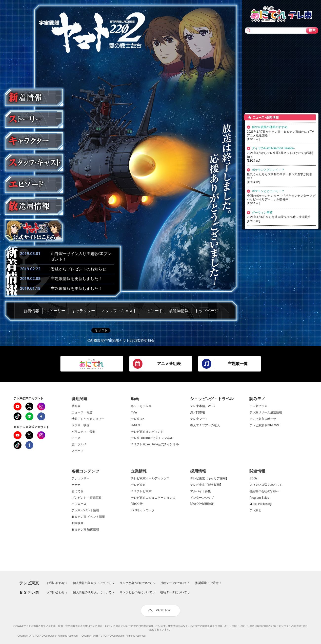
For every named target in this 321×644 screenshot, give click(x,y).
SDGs (253, 479)
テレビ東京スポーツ (263, 419)
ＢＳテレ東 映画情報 (85, 530)
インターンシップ (202, 498)
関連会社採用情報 (202, 504)
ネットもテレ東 (141, 406)
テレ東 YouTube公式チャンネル (152, 438)
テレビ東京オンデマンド (147, 432)
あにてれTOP (268, 14)
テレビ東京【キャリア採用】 (209, 479)
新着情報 (31, 311)
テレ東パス (79, 504)
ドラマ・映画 (80, 425)
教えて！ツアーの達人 (205, 425)
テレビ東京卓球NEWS (264, 425)
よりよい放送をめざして (266, 485)
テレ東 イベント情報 (85, 510)
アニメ (76, 438)
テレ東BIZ (138, 419)
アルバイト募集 (201, 491)
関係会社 (137, 504)
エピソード (153, 311)
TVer (134, 413)
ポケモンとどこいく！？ (268, 170)
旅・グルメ (79, 444)
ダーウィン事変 (262, 213)
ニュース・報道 (82, 413)
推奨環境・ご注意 (207, 583)
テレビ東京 (138, 485)
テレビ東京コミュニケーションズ (153, 498)
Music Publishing (261, 504)
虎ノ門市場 (198, 413)
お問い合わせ (56, 583)
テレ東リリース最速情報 (266, 413)
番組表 (76, 406)
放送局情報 (179, 311)
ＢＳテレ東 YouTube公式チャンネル (155, 444)
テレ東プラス (258, 406)
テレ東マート (199, 419)
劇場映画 (78, 523)
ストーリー (55, 311)
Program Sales (259, 498)
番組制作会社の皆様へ (264, 491)
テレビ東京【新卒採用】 (206, 485)
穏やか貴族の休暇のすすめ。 (271, 127)
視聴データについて (174, 583)
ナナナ (76, 485)
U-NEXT (136, 425)
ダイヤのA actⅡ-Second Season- (273, 148)
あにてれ (78, 491)
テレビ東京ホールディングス (150, 479)
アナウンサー (80, 479)
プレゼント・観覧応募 (86, 498)
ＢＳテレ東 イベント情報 (88, 517)
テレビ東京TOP (300, 14)
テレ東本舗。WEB (202, 406)
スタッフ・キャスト (119, 311)
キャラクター (83, 311)
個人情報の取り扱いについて (92, 583)
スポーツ (78, 451)
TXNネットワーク (143, 510)
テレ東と (255, 510)
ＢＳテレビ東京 (141, 491)
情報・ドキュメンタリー (88, 419)
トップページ (207, 311)
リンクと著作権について (136, 583)
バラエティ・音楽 (83, 432)
